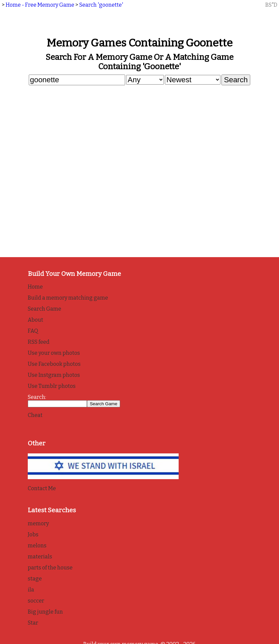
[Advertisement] (140, 137)
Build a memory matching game (68, 298)
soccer (36, 601)
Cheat (35, 415)
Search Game (44, 309)
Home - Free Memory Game (40, 5)
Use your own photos (54, 353)
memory (38, 523)
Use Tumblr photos (52, 386)
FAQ (33, 331)
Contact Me (42, 488)
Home (35, 287)
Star (33, 623)
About (35, 320)
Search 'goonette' (101, 5)
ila (31, 590)
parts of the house (50, 568)
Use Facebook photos (54, 364)
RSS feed (39, 342)
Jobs (33, 534)
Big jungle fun (45, 612)
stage (35, 579)
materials (40, 557)
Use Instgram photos (54, 375)
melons (37, 546)
